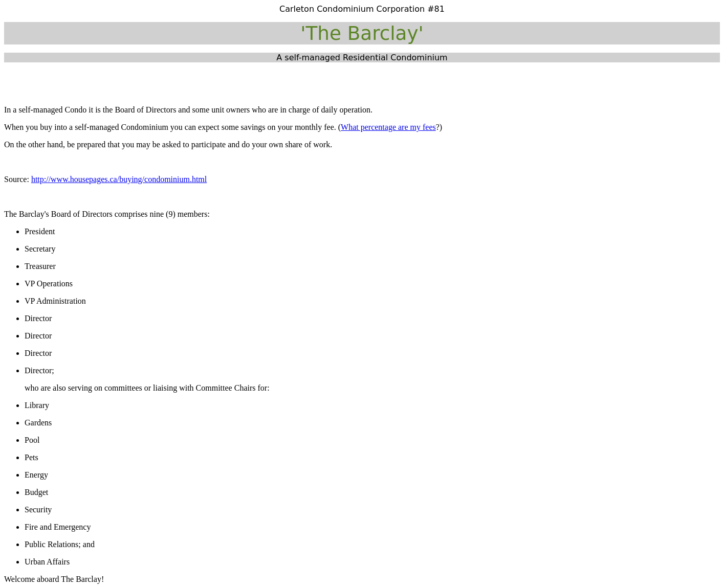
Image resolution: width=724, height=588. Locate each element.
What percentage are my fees (388, 127)
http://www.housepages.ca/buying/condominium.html (119, 179)
